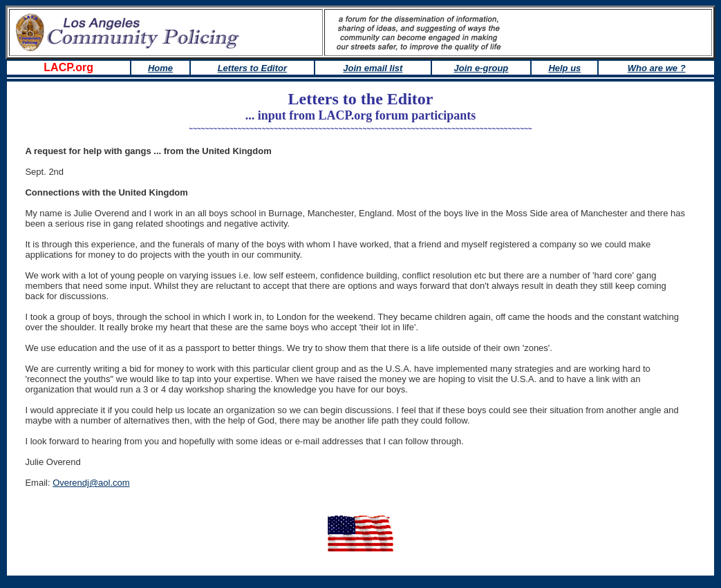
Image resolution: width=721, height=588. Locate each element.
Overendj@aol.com (91, 483)
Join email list (373, 68)
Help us (564, 68)
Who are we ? (657, 68)
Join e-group (481, 68)
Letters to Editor (252, 68)
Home (160, 68)
